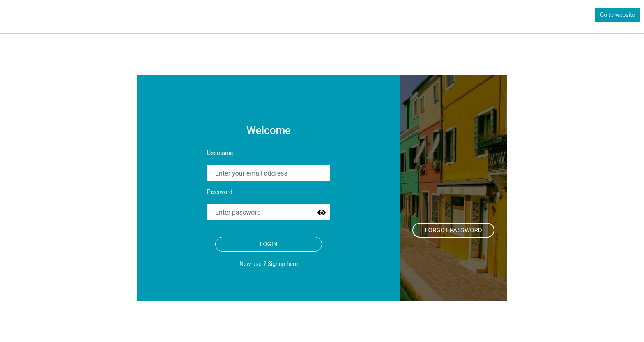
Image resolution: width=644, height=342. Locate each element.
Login (269, 244)
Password (220, 192)
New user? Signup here (269, 264)
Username (220, 153)
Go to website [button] (618, 15)
